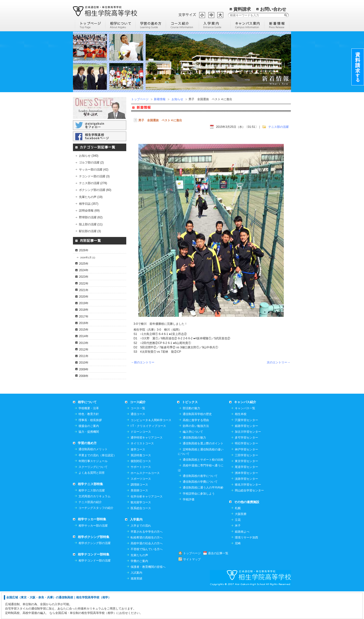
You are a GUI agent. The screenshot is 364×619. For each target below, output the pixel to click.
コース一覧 (138, 436)
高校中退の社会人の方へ (147, 571)
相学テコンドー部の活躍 (95, 588)
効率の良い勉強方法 (196, 453)
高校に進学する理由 (196, 448)
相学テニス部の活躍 (92, 518)
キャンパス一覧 (245, 436)
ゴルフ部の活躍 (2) (91, 163)
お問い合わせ (273, 9)
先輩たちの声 (139, 583)
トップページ (140, 99)
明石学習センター (246, 471)
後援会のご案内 (89, 453)
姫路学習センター (246, 453)
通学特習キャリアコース (147, 465)
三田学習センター (246, 483)
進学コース (138, 477)
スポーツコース (141, 506)
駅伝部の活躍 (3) (90, 231)
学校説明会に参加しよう (199, 521)
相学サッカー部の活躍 (93, 553)
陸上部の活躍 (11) (91, 224)
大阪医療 (241, 541)
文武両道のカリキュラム (95, 524)
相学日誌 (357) (89, 204)
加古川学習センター (248, 459)
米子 (238, 553)
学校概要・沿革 (89, 436)
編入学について (193, 459)
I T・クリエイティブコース (148, 453)
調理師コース (139, 512)
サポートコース (141, 494)
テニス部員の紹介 (90, 529)
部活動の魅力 (191, 436)
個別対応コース (141, 489)
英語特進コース (141, 483)
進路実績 (136, 606)
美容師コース (139, 518)
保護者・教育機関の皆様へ (148, 594)
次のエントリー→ (278, 362)
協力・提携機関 (89, 459)
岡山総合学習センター (249, 518)
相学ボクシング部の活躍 (95, 570)
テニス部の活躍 (278, 127)
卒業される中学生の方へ (147, 559)
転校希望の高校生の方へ (147, 565)
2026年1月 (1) (88, 257)
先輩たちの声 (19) (91, 197)
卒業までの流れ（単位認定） (97, 483)
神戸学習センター (246, 477)
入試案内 (136, 600)
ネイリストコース (142, 471)
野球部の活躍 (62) (91, 217)
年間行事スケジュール (93, 489)
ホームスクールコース (145, 500)
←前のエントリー (143, 362)
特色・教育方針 (89, 441)
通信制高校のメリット (93, 477)
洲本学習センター (246, 500)
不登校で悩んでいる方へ (147, 577)
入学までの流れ (141, 553)
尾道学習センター (246, 494)
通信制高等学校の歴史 (197, 441)
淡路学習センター (246, 506)
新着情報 (160, 99)
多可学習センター (246, 465)
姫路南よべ (242, 559)
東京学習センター (246, 489)
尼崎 (238, 571)
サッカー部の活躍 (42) (94, 170)
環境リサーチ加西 (246, 565)
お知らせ (177, 99)
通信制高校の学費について (200, 509)
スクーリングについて (93, 494)
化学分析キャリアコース (147, 524)
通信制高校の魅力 (194, 465)
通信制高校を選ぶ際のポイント (203, 471)
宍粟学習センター (246, 448)
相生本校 (241, 441)
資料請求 (242, 9)
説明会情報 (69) (89, 211)
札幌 (238, 536)
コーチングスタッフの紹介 (96, 535)
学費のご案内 (139, 588)
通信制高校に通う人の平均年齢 (203, 515)
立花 (238, 547)
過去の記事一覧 (218, 581)
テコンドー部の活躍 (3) (94, 176)
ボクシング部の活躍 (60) (95, 190)
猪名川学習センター (248, 512)
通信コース (138, 441)
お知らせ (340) (89, 156)
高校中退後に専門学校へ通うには (201, 495)
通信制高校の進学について (200, 503)
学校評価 (189, 527)
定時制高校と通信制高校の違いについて (201, 479)
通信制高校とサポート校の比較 (203, 487)
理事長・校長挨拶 (90, 448)
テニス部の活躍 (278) (93, 183)
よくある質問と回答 (92, 500)
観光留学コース (141, 530)
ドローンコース (141, 459)
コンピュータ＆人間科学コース (151, 448)
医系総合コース (141, 536)
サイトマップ (192, 587)
